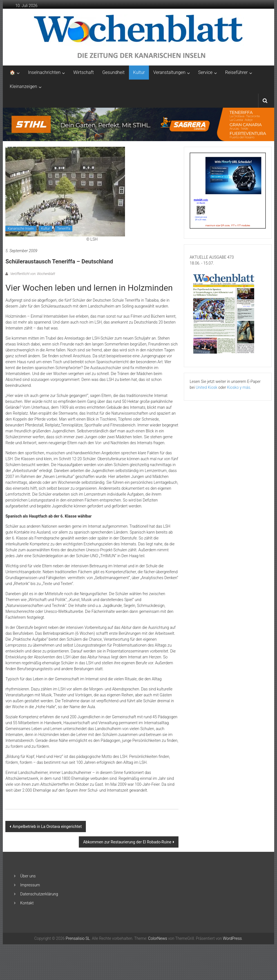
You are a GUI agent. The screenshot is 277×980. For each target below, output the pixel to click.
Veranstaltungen (169, 72)
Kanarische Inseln (21, 229)
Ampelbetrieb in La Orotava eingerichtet (47, 827)
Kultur (139, 72)
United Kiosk (206, 387)
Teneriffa (64, 229)
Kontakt (27, 903)
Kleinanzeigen (23, 86)
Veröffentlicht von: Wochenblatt (32, 274)
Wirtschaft (83, 72)
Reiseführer (236, 72)
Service (205, 72)
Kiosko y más (238, 387)
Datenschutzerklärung (39, 894)
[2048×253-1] (138, 124)
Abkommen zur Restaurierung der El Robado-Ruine (127, 842)
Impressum (30, 885)
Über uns (28, 876)
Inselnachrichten (44, 72)
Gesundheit (113, 72)
